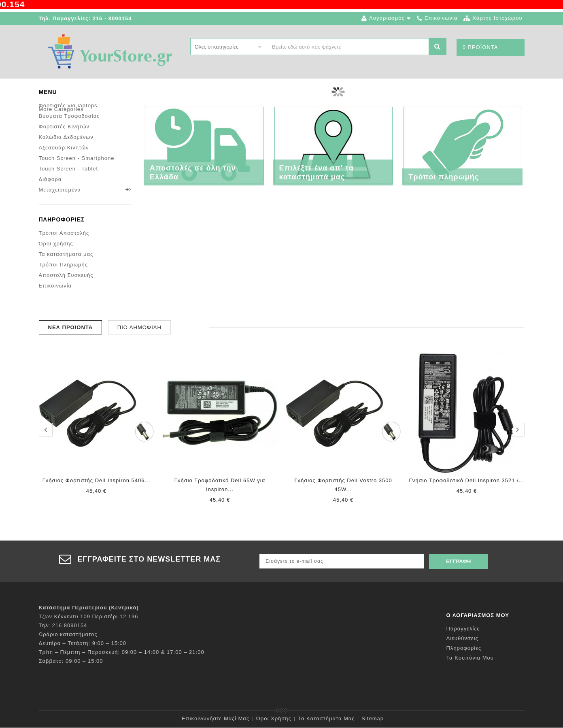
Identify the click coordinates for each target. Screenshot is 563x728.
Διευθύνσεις (462, 639)
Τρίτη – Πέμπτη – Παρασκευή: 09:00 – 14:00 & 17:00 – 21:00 (122, 652)
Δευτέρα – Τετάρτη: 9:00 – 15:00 (83, 644)
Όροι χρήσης (56, 253)
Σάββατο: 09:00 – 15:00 (71, 661)
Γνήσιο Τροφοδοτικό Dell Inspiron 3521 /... (467, 482)
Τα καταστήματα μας (66, 264)
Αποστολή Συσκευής (66, 285)
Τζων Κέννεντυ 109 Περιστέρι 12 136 (89, 617)
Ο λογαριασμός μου (478, 616)
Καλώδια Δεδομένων (66, 137)
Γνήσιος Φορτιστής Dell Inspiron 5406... (97, 482)
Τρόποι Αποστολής (64, 243)
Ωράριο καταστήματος (68, 635)
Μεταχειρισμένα (60, 190)
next (518, 432)
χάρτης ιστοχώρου (497, 18)
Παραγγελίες (463, 629)
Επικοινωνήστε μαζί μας (216, 719)
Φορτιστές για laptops (68, 105)
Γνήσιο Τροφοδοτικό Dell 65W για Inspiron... (220, 486)
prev (46, 432)
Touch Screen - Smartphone (77, 158)
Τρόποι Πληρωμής (64, 274)
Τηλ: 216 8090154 (63, 626)
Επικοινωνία (55, 295)
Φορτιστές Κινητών (64, 127)
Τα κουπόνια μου (470, 658)
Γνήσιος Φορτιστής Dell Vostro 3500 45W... (343, 486)
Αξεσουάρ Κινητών (64, 148)
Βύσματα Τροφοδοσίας (69, 116)
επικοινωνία (441, 18)
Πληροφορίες (62, 229)
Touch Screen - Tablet (69, 169)
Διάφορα (50, 179)
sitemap (373, 719)
